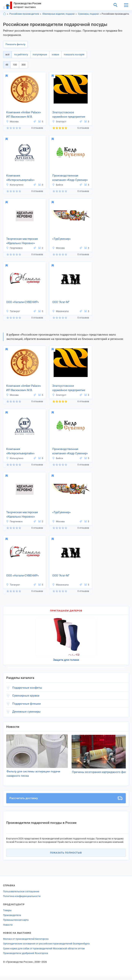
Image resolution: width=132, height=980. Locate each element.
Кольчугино (15, 185)
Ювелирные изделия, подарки (59, 14)
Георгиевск (14, 248)
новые (55, 54)
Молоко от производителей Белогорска (26, 943)
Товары (7, 914)
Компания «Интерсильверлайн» (20, 178)
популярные (40, 54)
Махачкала (60, 311)
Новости (8, 929)
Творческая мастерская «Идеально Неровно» (22, 241)
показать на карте (74, 54)
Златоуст (59, 121)
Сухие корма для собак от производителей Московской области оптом (44, 953)
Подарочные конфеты (27, 688)
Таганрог (13, 311)
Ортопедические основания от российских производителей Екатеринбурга (46, 948)
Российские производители (24, 14)
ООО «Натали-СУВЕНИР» (22, 302)
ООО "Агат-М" (61, 302)
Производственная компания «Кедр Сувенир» (70, 178)
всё (7, 54)
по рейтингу (21, 54)
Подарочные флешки (27, 704)
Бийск (58, 185)
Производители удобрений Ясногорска (25, 957)
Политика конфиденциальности (22, 900)
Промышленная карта (16, 924)
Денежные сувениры (26, 712)
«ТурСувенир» (61, 239)
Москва (12, 121)
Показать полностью (66, 857)
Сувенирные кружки (26, 696)
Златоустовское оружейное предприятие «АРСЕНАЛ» (69, 115)
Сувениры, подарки (88, 14)
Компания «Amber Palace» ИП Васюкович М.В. (24, 115)
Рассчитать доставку (66, 802)
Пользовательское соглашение (21, 896)
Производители (12, 919)
